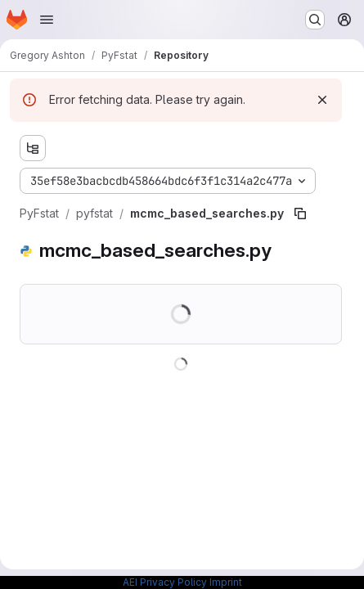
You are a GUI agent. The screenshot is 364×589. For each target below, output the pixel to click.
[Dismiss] (322, 100)
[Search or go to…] (315, 20)
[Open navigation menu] (47, 20)
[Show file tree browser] (33, 148)
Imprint (226, 582)
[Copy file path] (300, 214)
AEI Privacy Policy (165, 582)
